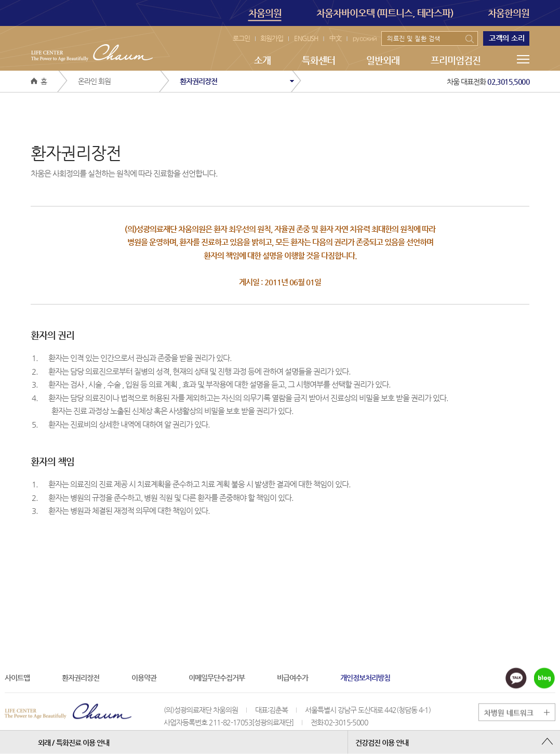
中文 (336, 38)
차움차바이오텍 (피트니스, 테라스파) (385, 13)
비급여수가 (292, 677)
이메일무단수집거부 (217, 677)
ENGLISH (306, 38)
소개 (262, 60)
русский (365, 38)
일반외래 (383, 60)
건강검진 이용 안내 (382, 742)
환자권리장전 (81, 677)
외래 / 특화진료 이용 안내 (74, 742)
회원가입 (272, 38)
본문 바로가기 (0, 0)
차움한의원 (509, 13)
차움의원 (265, 14)
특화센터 (318, 60)
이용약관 (144, 677)
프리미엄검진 (456, 60)
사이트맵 (17, 677)
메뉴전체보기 (523, 59)
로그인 (241, 38)
